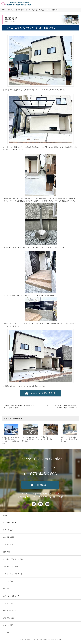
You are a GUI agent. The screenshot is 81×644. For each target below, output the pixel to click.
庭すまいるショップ (11, 610)
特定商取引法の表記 (11, 567)
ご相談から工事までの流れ (13, 559)
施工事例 (7, 552)
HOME (3, 10)
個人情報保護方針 (10, 537)
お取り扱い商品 (9, 618)
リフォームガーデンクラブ (13, 574)
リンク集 (7, 632)
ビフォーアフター (10, 523)
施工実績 (11, 10)
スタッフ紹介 (8, 530)
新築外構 (19, 10)
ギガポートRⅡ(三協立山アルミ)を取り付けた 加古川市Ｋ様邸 (70, 439)
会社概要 (7, 588)
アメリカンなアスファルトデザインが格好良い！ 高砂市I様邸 (30, 439)
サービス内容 (8, 581)
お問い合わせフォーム (11, 596)
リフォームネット (10, 603)
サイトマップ (8, 544)
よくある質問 (8, 625)
